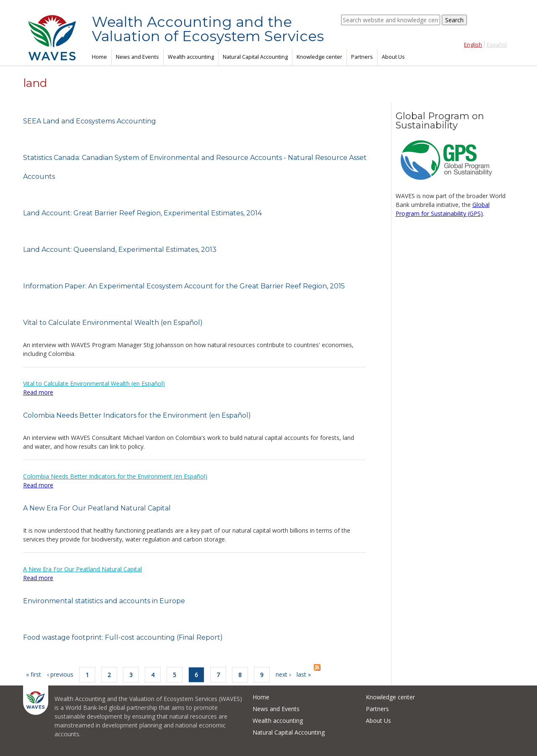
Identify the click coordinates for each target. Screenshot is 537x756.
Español (497, 45)
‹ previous (60, 674)
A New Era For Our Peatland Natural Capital (97, 508)
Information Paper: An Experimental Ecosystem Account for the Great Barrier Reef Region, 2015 (184, 286)
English (473, 45)
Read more (38, 392)
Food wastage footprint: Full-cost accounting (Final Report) (123, 637)
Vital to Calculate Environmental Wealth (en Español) (113, 323)
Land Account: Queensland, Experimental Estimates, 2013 (120, 250)
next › (283, 674)
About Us (393, 57)
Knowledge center (319, 57)
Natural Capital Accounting (255, 57)
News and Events (137, 57)
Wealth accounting (191, 57)
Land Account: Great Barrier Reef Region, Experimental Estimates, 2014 (142, 213)
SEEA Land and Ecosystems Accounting (90, 121)
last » (304, 674)
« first (34, 674)
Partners (362, 57)
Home (99, 57)
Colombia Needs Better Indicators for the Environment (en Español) (137, 415)
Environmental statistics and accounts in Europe (104, 601)
